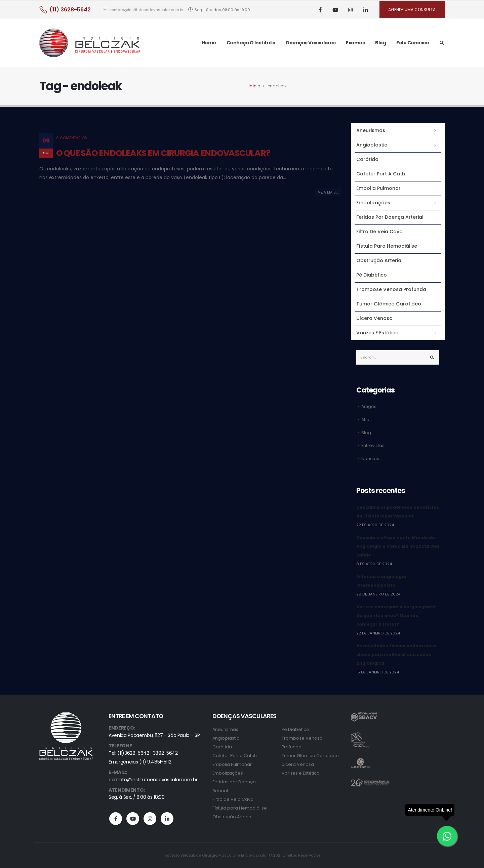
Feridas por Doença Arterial (390, 217)
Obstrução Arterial (379, 260)
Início (254, 86)
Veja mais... (328, 192)
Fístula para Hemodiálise (387, 246)
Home (209, 43)
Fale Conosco (413, 43)
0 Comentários (72, 138)
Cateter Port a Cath (381, 174)
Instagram (150, 819)
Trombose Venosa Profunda (391, 289)
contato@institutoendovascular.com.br (143, 10)
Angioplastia (372, 145)
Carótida (367, 159)
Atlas (367, 420)
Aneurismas (371, 130)
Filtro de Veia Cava (379, 232)
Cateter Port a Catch (235, 756)
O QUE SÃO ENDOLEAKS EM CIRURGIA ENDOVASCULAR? (163, 153)
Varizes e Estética (377, 333)
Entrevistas (373, 445)
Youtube (133, 819)
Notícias (370, 459)
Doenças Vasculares (311, 43)
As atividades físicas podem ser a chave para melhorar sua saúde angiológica (396, 654)
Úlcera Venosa (374, 318)
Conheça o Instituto (251, 43)
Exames (355, 43)
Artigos (369, 406)
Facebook (116, 819)
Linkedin (167, 819)
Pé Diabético (372, 275)
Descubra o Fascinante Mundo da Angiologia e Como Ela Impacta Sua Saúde (398, 546)
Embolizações (373, 203)
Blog (380, 43)
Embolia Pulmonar (378, 188)
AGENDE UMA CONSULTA (412, 10)
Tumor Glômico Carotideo (389, 304)
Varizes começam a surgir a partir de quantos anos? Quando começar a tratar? (396, 615)
